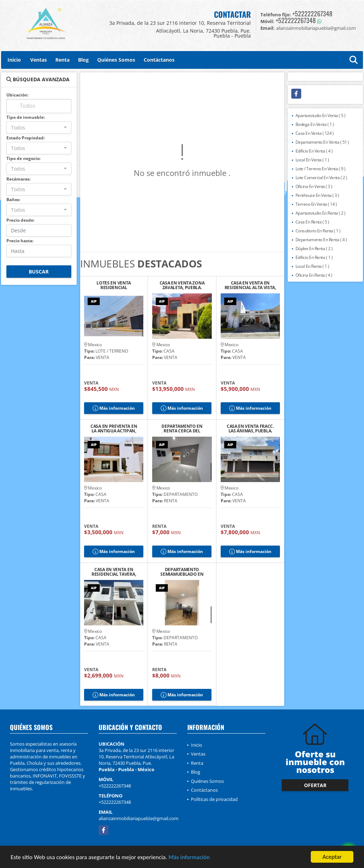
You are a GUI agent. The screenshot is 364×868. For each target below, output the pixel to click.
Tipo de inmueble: (26, 117)
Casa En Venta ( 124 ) (315, 133)
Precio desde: (20, 220)
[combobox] (39, 128)
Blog (83, 60)
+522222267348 (312, 13)
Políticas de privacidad (214, 799)
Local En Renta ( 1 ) (312, 266)
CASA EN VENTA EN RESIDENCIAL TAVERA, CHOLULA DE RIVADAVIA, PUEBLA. (114, 572)
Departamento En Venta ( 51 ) (322, 142)
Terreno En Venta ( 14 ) (316, 204)
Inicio (14, 60)
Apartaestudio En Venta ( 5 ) (321, 115)
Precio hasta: (20, 241)
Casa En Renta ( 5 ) (312, 222)
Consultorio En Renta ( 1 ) (318, 231)
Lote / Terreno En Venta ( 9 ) (321, 169)
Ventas (38, 60)
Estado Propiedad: (26, 138)
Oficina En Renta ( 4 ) (314, 275)
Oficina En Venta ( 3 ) (314, 186)
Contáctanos (159, 60)
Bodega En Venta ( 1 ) (315, 124)
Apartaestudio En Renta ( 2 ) (321, 213)
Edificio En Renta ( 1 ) (314, 257)
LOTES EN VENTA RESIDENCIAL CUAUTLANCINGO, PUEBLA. (114, 285)
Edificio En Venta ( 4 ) (314, 151)
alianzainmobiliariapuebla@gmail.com (139, 818)
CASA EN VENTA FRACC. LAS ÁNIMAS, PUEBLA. (250, 429)
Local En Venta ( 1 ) (312, 160)
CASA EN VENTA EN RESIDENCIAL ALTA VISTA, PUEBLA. (250, 285)
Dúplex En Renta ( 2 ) (314, 248)
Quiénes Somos (116, 60)
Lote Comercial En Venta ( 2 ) (321, 178)
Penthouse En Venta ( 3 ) (317, 195)
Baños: (13, 200)
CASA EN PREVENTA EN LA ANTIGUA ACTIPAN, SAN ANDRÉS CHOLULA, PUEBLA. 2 (114, 429)
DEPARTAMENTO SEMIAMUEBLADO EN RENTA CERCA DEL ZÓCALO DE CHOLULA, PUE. (182, 572)
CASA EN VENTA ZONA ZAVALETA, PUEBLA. (182, 285)
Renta (62, 60)
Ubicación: (17, 95)
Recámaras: (18, 179)
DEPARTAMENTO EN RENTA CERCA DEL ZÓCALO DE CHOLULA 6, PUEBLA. (182, 429)
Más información (189, 858)
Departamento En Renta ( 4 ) (321, 240)
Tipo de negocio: (23, 158)
